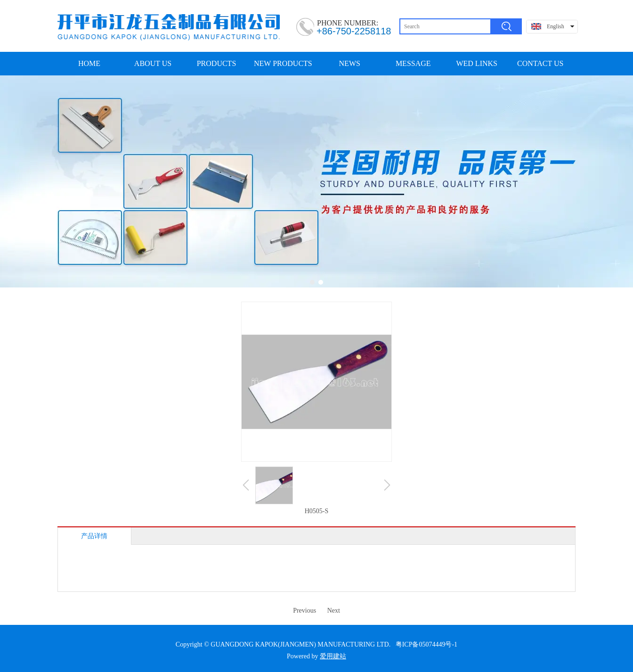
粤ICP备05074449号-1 (426, 644)
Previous (304, 611)
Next (334, 611)
